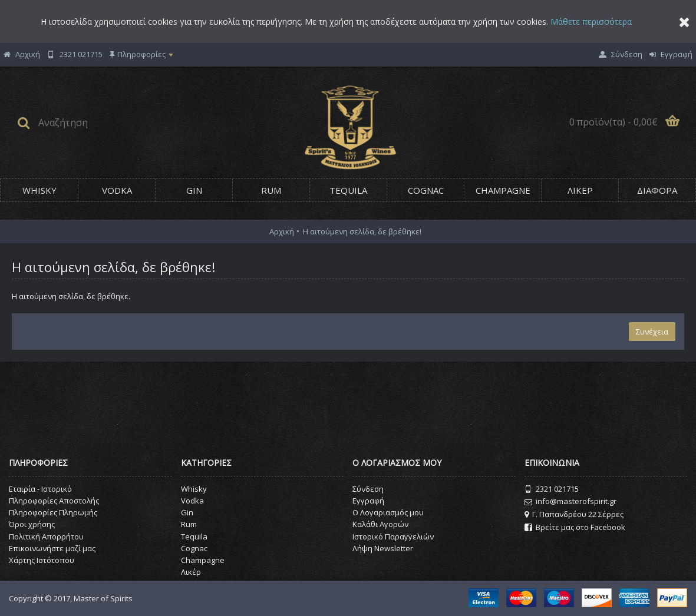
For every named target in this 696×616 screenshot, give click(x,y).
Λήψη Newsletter (383, 548)
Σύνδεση (368, 489)
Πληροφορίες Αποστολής (54, 501)
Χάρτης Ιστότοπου (42, 560)
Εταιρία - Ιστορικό (40, 489)
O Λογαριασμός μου (388, 512)
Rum (189, 524)
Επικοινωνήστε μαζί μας (52, 548)
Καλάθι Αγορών (380, 524)
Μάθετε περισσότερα (591, 21)
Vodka (192, 501)
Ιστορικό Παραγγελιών (393, 536)
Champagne (203, 560)
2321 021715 (552, 489)
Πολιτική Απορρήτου (46, 536)
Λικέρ (191, 572)
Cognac (194, 548)
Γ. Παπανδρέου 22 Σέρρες (574, 514)
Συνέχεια (652, 332)
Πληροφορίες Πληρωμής (53, 512)
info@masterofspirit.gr (570, 501)
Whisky (194, 489)
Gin (187, 512)
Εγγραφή (368, 501)
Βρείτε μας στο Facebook (575, 527)
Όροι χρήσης (32, 524)
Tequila (194, 536)
